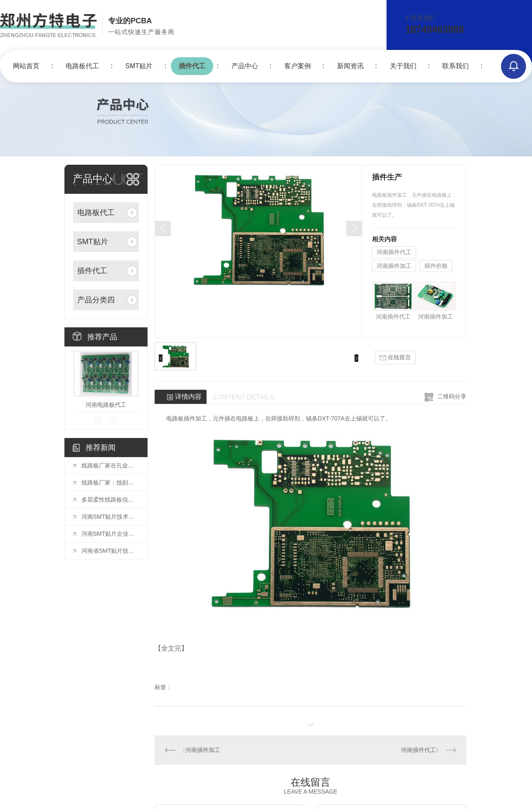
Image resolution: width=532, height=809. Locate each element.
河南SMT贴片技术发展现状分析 (110, 517)
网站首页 (26, 66)
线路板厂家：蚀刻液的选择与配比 (110, 482)
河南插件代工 (394, 252)
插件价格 (436, 266)
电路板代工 (82, 66)
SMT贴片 (139, 66)
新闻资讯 (350, 66)
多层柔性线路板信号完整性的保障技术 (110, 500)
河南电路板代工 (106, 405)
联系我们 (456, 66)
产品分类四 (96, 300)
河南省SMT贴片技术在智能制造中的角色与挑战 (110, 551)
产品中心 (245, 66)
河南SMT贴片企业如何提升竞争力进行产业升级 (110, 534)
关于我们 (403, 66)
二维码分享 (452, 396)
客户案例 (298, 66)
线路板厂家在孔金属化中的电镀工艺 (110, 465)
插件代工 (192, 66)
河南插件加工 (394, 266)
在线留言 (395, 357)
